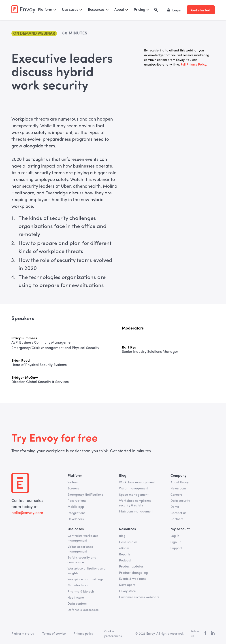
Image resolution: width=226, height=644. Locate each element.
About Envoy (180, 482)
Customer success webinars (139, 597)
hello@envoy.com (27, 513)
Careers (176, 495)
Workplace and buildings (85, 579)
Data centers (77, 604)
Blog (122, 536)
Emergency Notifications (85, 495)
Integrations (76, 513)
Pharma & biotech (81, 592)
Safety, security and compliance (82, 560)
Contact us (178, 513)
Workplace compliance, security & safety (136, 503)
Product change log (133, 573)
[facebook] (205, 634)
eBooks (124, 548)
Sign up (176, 542)
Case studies (128, 542)
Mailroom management (136, 512)
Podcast (125, 561)
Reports (125, 555)
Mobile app (76, 507)
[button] (47, 10)
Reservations (77, 501)
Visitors (73, 482)
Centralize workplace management (83, 538)
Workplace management (137, 482)
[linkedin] (213, 634)
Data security (180, 501)
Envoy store (127, 591)
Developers (76, 519)
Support (176, 548)
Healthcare (76, 598)
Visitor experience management (80, 549)
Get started (201, 10)
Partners (177, 519)
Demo (175, 507)
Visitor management (134, 489)
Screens (73, 489)
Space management (134, 495)
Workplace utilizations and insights (87, 571)
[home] (23, 9)
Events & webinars (132, 579)
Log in (175, 536)
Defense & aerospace (83, 610)
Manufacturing (79, 585)
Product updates (131, 567)
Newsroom (178, 489)
